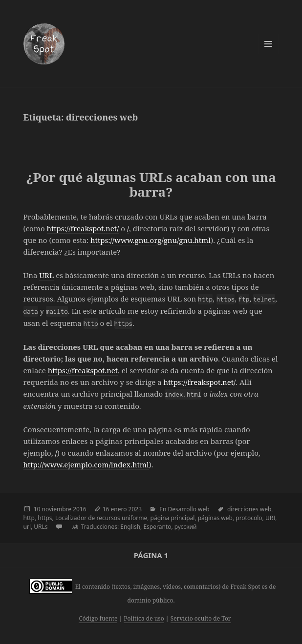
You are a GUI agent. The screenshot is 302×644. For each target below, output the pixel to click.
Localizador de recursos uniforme (101, 518)
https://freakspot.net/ (83, 228)
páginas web (215, 518)
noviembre (57, 509)
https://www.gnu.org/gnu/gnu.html (151, 240)
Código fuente (98, 618)
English (130, 527)
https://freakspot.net (83, 370)
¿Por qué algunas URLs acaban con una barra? (151, 184)
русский (186, 527)
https (45, 518)
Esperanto (157, 527)
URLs (41, 527)
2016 (79, 509)
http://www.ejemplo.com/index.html (86, 464)
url (27, 527)
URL (46, 275)
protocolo (249, 518)
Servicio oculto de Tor (201, 618)
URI (270, 518)
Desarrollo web (189, 509)
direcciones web (249, 509)
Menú (268, 44)
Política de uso (144, 618)
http (29, 518)
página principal (173, 518)
